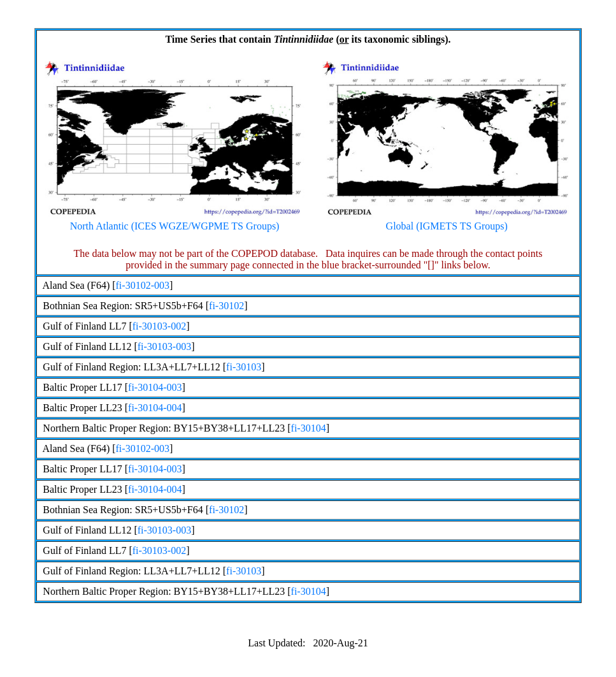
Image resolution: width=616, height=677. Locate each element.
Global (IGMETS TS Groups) (447, 222)
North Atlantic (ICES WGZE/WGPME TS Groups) (175, 222)
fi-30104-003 (155, 387)
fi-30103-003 (164, 346)
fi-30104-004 (155, 408)
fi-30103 (244, 367)
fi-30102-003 (143, 285)
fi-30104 (309, 428)
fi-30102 (226, 306)
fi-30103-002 (159, 326)
